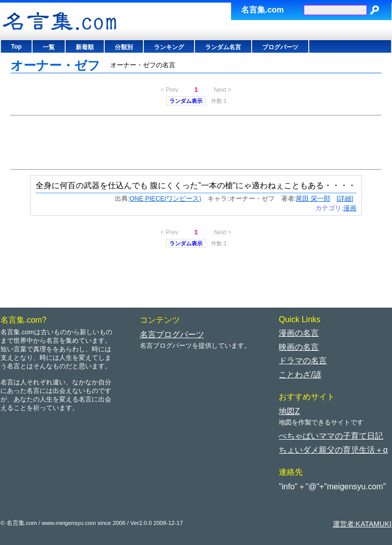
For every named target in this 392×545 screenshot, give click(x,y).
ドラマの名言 (303, 361)
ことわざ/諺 (300, 375)
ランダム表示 (186, 101)
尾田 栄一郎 (313, 198)
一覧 (49, 47)
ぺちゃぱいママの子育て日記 (331, 436)
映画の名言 (299, 347)
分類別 (124, 47)
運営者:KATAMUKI (362, 524)
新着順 (85, 47)
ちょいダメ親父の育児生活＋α (333, 450)
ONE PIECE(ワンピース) (165, 198)
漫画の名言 (299, 333)
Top (16, 47)
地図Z (289, 411)
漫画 (350, 208)
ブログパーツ (280, 47)
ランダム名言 (223, 47)
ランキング (169, 47)
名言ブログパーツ (172, 334)
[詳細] (345, 198)
